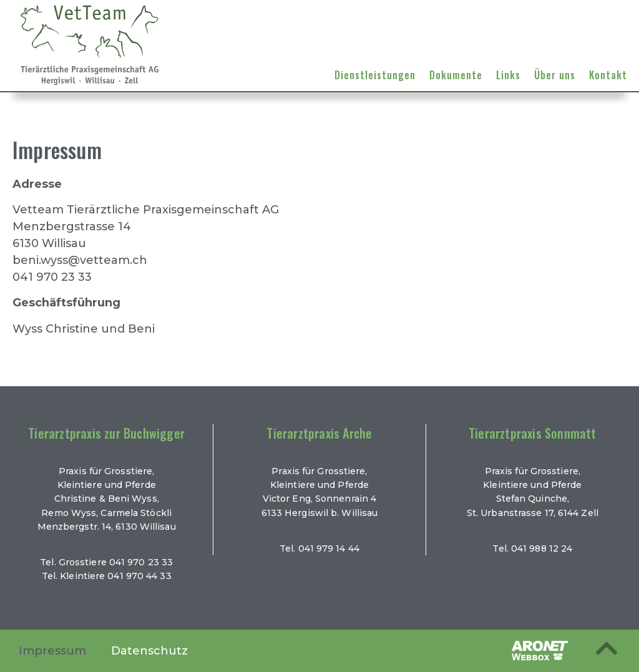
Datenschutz (149, 651)
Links (508, 75)
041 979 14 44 (329, 548)
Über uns (555, 75)
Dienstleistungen (375, 75)
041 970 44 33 (139, 576)
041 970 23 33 (141, 562)
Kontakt (608, 75)
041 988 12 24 (542, 548)
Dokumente (456, 75)
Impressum (52, 651)
